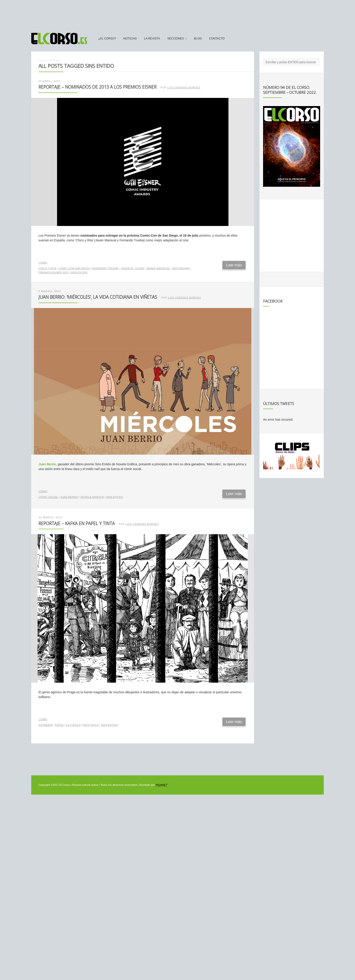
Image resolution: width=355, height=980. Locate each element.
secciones (176, 39)
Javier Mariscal (158, 268)
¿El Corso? (107, 39)
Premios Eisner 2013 (53, 272)
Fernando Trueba (105, 268)
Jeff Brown (181, 268)
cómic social (48, 497)
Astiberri (46, 725)
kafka (59, 725)
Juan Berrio (47, 464)
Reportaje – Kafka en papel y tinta (77, 523)
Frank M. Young (133, 268)
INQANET (161, 785)
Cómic (43, 263)
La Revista (152, 39)
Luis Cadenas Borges (184, 87)
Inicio (42, 61)
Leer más (234, 265)
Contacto (217, 39)
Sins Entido (79, 272)
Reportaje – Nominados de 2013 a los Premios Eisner (97, 87)
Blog (198, 39)
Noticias (130, 39)
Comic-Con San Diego (74, 268)
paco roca (91, 725)
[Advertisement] (177, 14)
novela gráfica (92, 497)
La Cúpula (73, 725)
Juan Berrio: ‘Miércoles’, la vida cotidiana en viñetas (98, 297)
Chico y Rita (47, 268)
